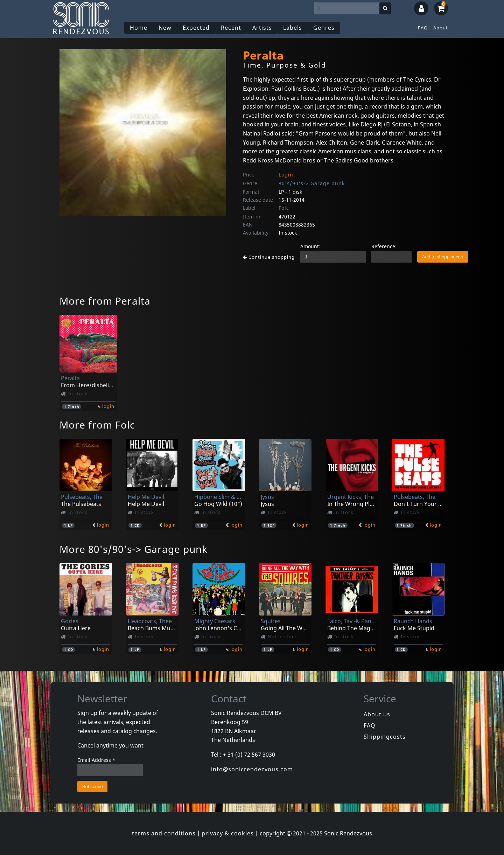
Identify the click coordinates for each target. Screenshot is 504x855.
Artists (262, 28)
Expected (196, 28)
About (441, 28)
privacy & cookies (228, 833)
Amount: (310, 246)
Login (286, 175)
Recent (231, 28)
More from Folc (97, 425)
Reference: (384, 246)
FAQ (423, 28)
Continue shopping (269, 257)
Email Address (96, 760)
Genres (324, 28)
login (108, 406)
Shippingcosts (385, 737)
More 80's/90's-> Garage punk (134, 549)
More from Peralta (105, 301)
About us (377, 714)
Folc (284, 208)
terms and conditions (164, 833)
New (165, 28)
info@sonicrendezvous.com (252, 769)
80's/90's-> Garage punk (312, 183)
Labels (293, 28)
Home (139, 28)
